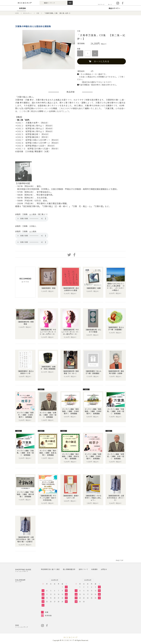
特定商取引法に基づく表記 (50, 569)
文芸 (38, 13)
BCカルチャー (28, 13)
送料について (83, 569)
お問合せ (104, 569)
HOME (17, 13)
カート (110, 4)
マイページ (101, 4)
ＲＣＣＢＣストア (70, 637)
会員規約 (94, 569)
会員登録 (22, 8)
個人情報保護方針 (69, 569)
